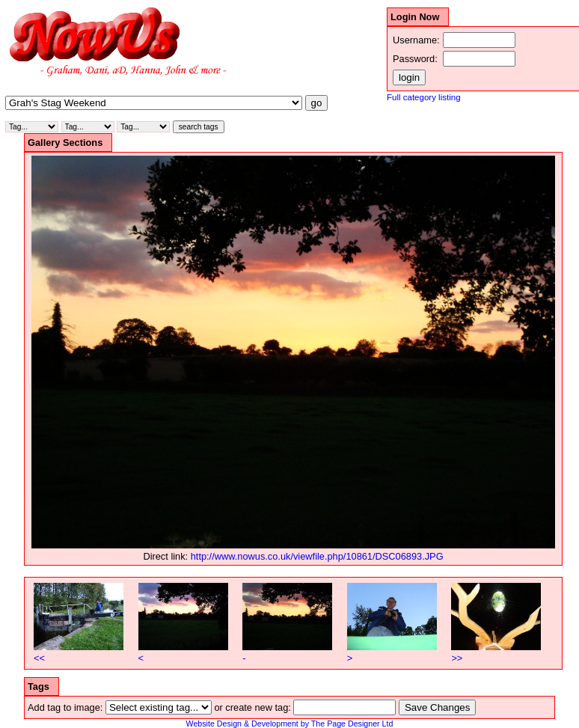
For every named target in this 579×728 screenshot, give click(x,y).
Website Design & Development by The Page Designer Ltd (290, 724)
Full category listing (424, 97)
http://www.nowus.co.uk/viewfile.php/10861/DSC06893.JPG (317, 556)
